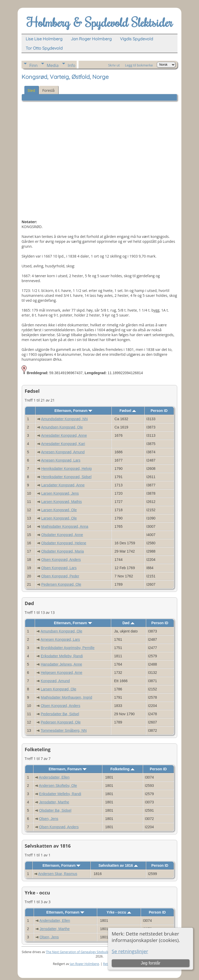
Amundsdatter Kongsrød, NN (65, 419)
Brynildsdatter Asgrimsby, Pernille (67, 648)
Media (53, 65)
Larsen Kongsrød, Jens (60, 493)
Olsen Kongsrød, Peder (60, 576)
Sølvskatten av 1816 (118, 865)
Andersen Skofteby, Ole (58, 786)
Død (128, 623)
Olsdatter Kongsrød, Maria (62, 551)
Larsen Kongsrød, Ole (59, 510)
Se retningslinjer (130, 951)
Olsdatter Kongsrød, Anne (62, 535)
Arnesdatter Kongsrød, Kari (63, 444)
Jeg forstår (151, 963)
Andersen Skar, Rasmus (58, 874)
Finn (33, 65)
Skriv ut (114, 65)
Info (71, 65)
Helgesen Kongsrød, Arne (61, 673)
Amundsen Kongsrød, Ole (62, 427)
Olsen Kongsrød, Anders (61, 560)
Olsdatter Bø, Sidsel (55, 810)
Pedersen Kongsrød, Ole (61, 584)
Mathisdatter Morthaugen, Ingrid (66, 697)
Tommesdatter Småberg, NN (64, 730)
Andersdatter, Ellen (54, 777)
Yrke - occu (119, 912)
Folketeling (122, 769)
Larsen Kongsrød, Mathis (61, 502)
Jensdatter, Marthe (54, 802)
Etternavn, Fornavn (73, 411)
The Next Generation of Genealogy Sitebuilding (80, 952)
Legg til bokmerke (139, 65)
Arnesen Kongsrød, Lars (61, 460)
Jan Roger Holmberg (84, 964)
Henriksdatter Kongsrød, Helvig (66, 469)
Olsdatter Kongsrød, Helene (64, 543)
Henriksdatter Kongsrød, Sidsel (66, 477)
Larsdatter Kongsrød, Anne (63, 485)
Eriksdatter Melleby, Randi (62, 656)
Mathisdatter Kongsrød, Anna (65, 526)
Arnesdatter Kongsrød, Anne (64, 435)
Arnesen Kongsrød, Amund (63, 452)
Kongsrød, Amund (55, 681)
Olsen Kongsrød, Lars (59, 568)
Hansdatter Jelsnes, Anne (61, 664)
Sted (31, 90)
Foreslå (48, 90)
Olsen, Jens (49, 819)
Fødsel (128, 411)
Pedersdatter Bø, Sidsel (60, 714)
